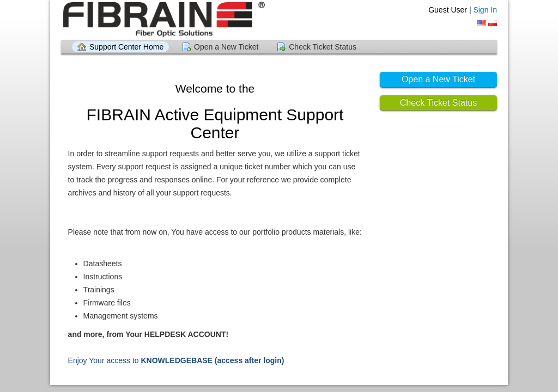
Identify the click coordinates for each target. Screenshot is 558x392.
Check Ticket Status (323, 47)
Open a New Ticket (226, 47)
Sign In (485, 10)
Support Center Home (126, 47)
